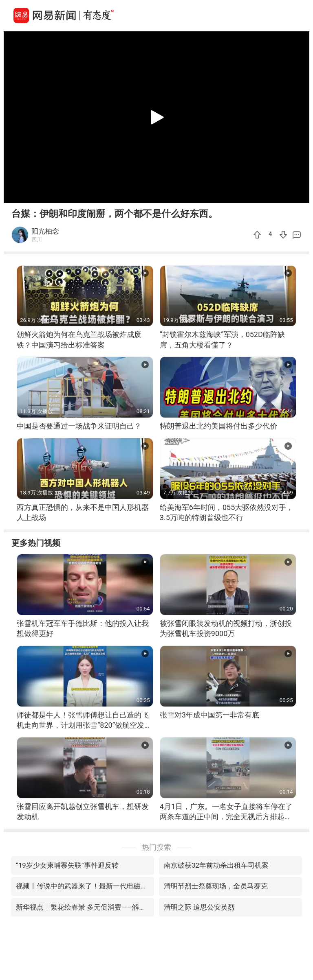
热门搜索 (156, 847)
